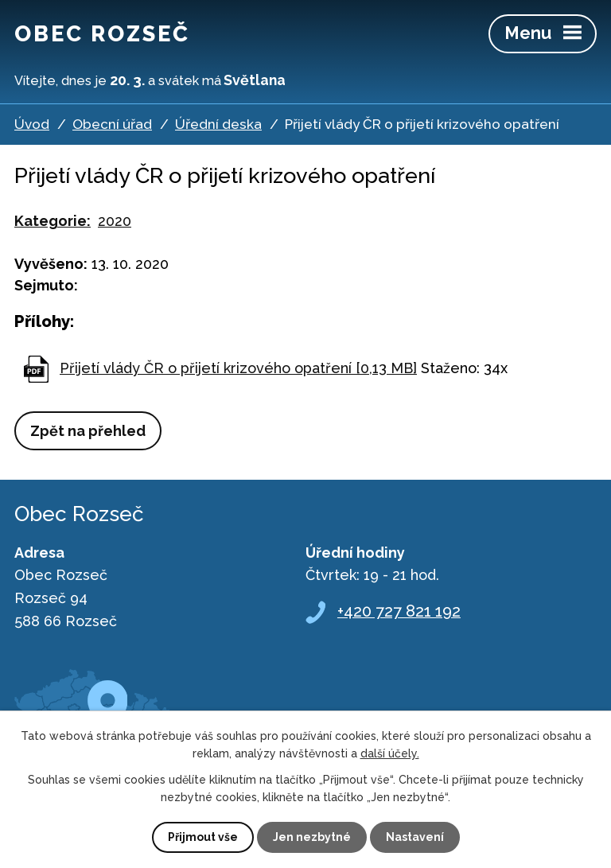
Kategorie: (53, 221)
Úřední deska (218, 124)
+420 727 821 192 (399, 611)
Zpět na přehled (88, 431)
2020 (115, 221)
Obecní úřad (112, 124)
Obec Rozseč (102, 33)
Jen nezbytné (312, 837)
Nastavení (415, 837)
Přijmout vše (203, 837)
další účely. (390, 753)
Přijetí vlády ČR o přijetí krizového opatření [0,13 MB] (238, 368)
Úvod (32, 124)
